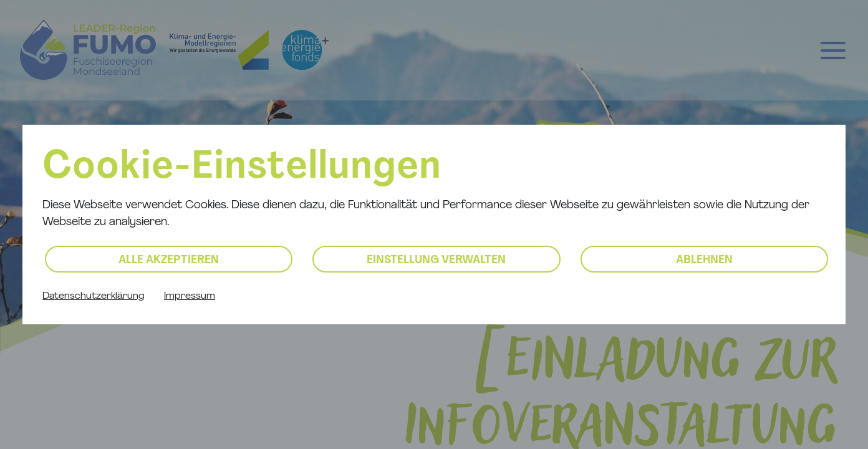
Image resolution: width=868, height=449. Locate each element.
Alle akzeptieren (169, 260)
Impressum (190, 296)
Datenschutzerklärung (93, 296)
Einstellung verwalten (436, 260)
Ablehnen (704, 260)
